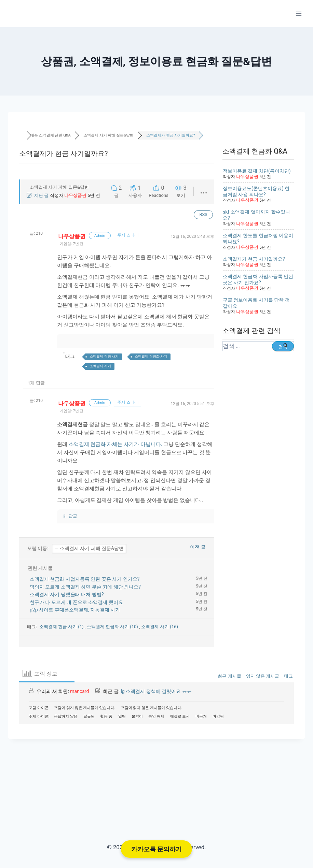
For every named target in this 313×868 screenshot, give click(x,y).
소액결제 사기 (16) (160, 627)
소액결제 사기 (100, 366)
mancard (79, 691)
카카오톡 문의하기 (156, 849)
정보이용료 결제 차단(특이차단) (257, 171)
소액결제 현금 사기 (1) (62, 627)
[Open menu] (298, 13)
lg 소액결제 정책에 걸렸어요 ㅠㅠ (156, 691)
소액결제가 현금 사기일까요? (254, 259)
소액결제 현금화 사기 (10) (113, 627)
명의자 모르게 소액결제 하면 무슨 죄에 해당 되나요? (85, 587)
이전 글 (196, 547)
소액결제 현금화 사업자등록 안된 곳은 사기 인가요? (85, 579)
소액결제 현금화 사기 (151, 356)
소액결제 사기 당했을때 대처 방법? (67, 594)
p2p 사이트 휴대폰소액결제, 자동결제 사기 (75, 610)
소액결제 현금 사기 (104, 356)
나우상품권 (75, 195)
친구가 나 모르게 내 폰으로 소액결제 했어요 (76, 602)
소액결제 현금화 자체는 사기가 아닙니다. (115, 444)
